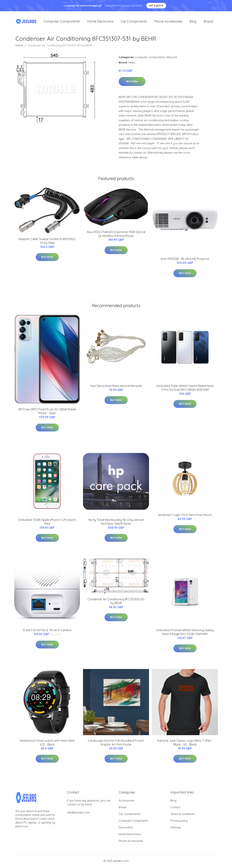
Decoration (126, 828)
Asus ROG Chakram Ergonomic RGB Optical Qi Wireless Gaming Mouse (116, 235)
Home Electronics (100, 22)
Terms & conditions (182, 815)
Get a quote (156, 6)
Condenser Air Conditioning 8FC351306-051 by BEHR (116, 602)
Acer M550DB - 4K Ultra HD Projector (185, 260)
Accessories (127, 801)
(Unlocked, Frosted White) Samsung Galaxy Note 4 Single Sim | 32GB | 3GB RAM (185, 633)
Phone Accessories (168, 22)
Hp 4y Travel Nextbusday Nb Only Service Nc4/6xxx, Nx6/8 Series (116, 522)
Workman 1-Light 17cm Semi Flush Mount (185, 516)
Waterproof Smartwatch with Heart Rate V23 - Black (47, 743)
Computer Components (62, 22)
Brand (208, 22)
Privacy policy (179, 822)
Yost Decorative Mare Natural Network (116, 387)
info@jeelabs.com (78, 813)
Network (172, 58)
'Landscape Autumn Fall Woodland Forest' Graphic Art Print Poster (116, 743)
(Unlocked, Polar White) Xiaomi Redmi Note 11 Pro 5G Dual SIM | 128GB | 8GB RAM (185, 388)
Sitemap (176, 828)
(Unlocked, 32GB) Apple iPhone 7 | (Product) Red (47, 522)
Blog (193, 22)
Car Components (134, 22)
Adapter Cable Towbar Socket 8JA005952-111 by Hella (47, 242)
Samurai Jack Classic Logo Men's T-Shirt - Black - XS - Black (185, 743)
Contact (175, 808)
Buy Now (132, 82)
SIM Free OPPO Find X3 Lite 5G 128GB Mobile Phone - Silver (47, 412)
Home (19, 46)
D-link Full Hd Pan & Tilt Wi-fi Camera (47, 631)
